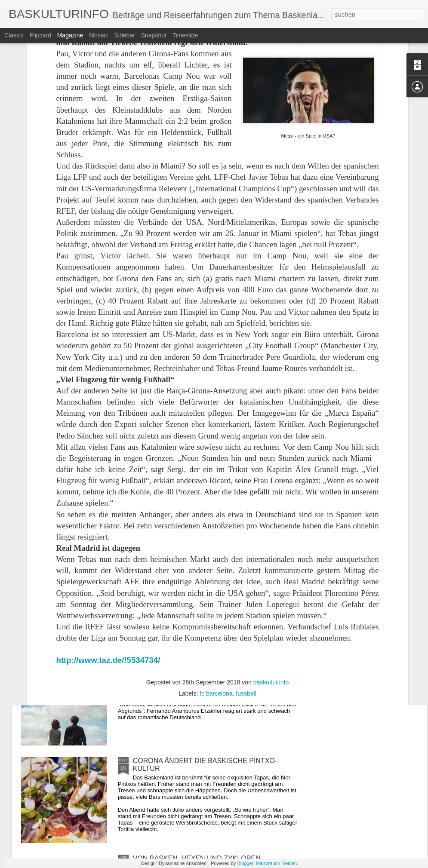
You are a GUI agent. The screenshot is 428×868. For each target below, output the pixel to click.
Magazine (70, 35)
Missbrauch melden (276, 863)
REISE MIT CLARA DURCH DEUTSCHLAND (202, 663)
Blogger (245, 863)
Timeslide (185, 35)
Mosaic (99, 35)
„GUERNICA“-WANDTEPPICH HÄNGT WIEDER (208, 566)
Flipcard (40, 35)
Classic (14, 35)
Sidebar (125, 35)
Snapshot (154, 35)
